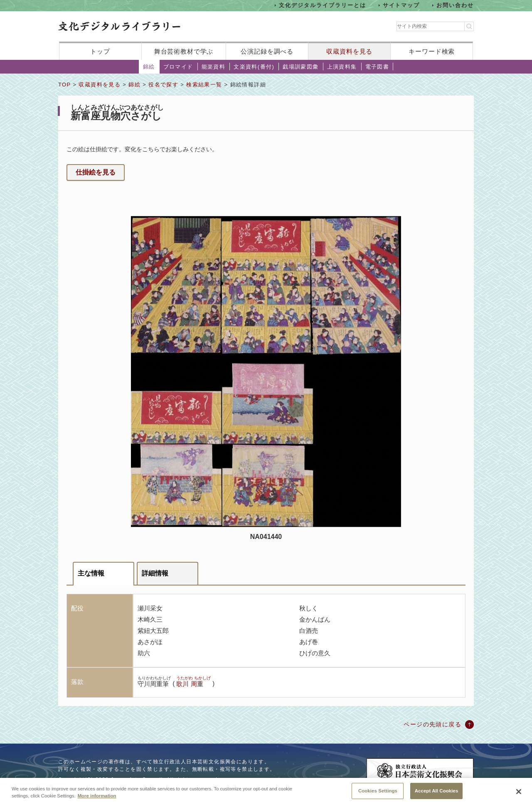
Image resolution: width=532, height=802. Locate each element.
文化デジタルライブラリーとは (322, 5)
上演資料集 (342, 67)
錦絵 (149, 67)
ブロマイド (178, 67)
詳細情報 (155, 573)
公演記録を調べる (267, 51)
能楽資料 (214, 67)
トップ (100, 51)
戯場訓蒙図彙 (300, 67)
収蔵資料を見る (349, 51)
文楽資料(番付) (254, 67)
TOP (64, 85)
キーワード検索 (432, 51)
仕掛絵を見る (96, 172)
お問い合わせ (455, 5)
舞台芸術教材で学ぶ (184, 51)
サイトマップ (401, 5)
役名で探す (163, 85)
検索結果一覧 (204, 85)
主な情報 (91, 573)
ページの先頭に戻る (432, 724)
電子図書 (377, 67)
